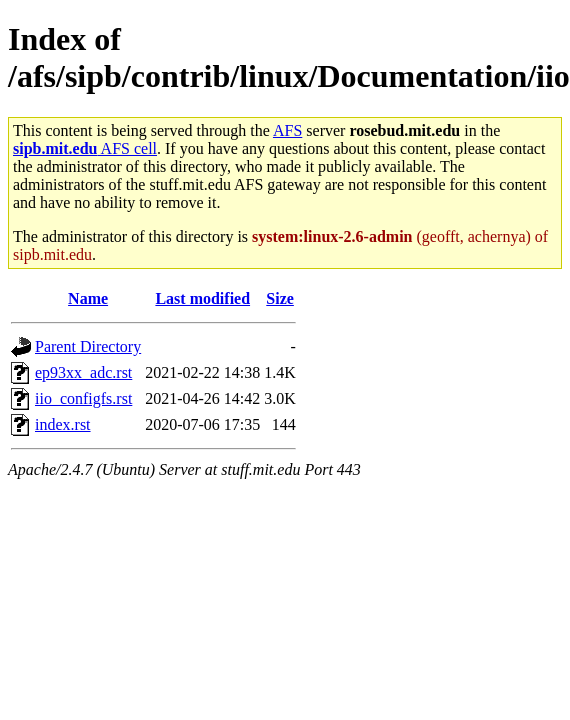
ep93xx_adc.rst (83, 372)
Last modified (202, 298)
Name (88, 298)
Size (280, 298)
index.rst (63, 424)
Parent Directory (88, 346)
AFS (287, 130)
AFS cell (85, 148)
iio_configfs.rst (83, 398)
